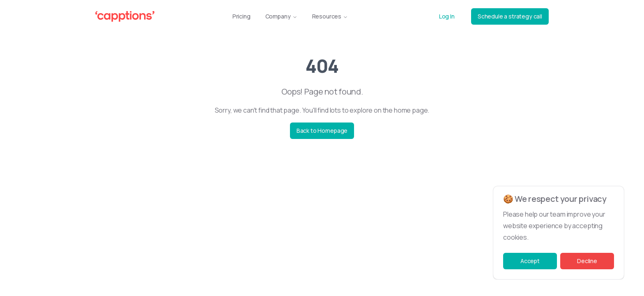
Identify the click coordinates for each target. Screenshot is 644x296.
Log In (447, 16)
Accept (530, 261)
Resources (330, 16)
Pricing (241, 16)
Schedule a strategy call (510, 16)
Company (281, 16)
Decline (587, 261)
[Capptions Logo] (125, 16)
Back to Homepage (322, 131)
